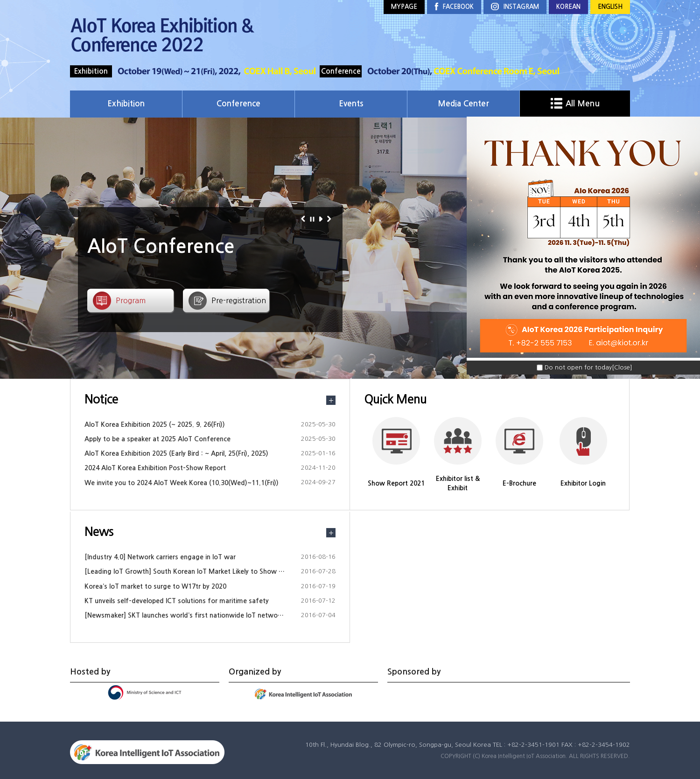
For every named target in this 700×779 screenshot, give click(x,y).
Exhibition (126, 104)
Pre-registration (239, 300)
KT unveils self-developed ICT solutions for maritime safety (177, 601)
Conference (238, 104)
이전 (304, 219)
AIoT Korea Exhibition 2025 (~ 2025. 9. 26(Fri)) (155, 424)
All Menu (575, 104)
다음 (331, 219)
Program (131, 300)
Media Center (463, 104)
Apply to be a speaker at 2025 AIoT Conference (157, 439)
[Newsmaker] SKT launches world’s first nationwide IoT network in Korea (197, 615)
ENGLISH (610, 7)
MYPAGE (404, 7)
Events (351, 104)
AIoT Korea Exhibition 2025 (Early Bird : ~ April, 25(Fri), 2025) (176, 453)
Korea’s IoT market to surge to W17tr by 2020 (155, 586)
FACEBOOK (454, 7)
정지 (314, 219)
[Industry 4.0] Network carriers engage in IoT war (160, 557)
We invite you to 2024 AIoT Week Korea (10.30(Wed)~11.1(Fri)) (182, 483)
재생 (322, 219)
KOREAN (568, 7)
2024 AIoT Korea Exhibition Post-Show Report (155, 468)
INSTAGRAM (515, 7)
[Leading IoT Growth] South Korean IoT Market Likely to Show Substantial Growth (211, 571)
